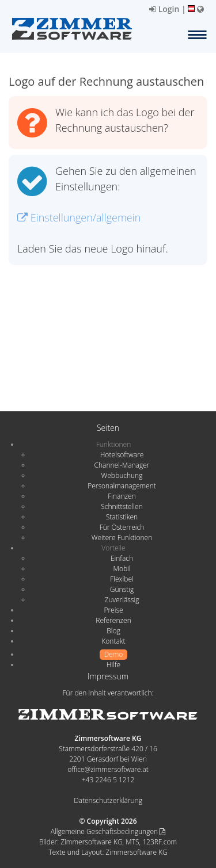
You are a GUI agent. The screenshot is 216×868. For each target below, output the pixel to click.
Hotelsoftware (122, 455)
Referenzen (113, 620)
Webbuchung (122, 475)
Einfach (122, 558)
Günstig (122, 589)
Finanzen (122, 496)
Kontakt (113, 641)
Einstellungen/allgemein (79, 217)
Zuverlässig (122, 600)
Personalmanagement (122, 486)
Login (164, 9)
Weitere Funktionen (122, 538)
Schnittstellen (122, 506)
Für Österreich (122, 527)
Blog (113, 631)
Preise (113, 610)
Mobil (122, 569)
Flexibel (122, 579)
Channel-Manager (122, 465)
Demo (114, 654)
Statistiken (122, 517)
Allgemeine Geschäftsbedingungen (108, 831)
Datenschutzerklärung (108, 800)
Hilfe (113, 665)
